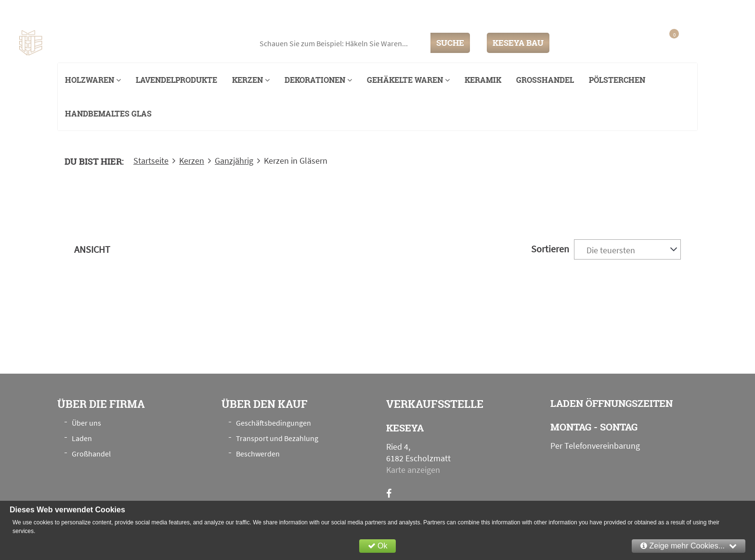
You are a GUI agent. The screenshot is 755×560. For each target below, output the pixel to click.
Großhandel (545, 80)
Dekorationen (318, 80)
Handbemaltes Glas (108, 114)
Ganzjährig (234, 161)
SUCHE (450, 43)
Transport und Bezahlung (277, 438)
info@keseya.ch (639, 12)
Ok (378, 546)
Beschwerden (258, 454)
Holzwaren (93, 80)
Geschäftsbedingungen (273, 423)
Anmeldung (619, 43)
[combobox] (627, 249)
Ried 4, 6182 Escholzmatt (120, 12)
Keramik (483, 80)
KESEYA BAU (518, 43)
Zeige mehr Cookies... (689, 546)
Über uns (86, 423)
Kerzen (251, 80)
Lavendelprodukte (176, 80)
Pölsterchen (617, 80)
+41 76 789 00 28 (706, 12)
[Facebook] (389, 493)
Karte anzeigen (413, 470)
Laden (82, 438)
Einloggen (577, 43)
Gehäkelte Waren (408, 80)
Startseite (151, 161)
